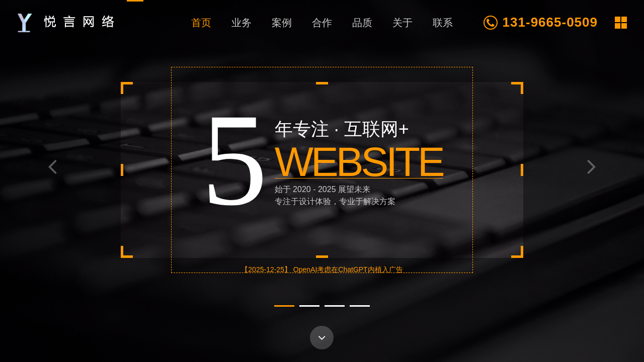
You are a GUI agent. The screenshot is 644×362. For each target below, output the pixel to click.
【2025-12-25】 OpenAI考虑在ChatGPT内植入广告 (322, 269)
